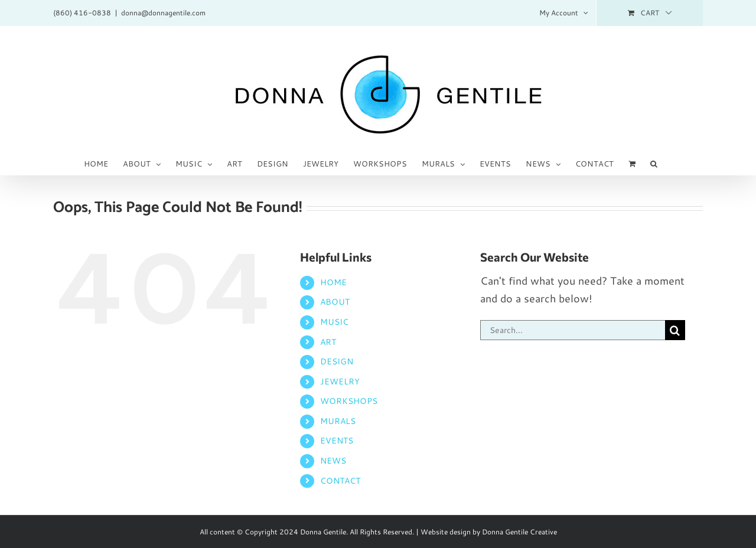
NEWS (333, 461)
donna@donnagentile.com (163, 13)
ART (328, 342)
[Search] (675, 330)
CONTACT (340, 481)
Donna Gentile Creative (519, 532)
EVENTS (337, 441)
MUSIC (334, 322)
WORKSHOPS (349, 401)
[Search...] (573, 330)
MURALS (338, 421)
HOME (333, 282)
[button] (654, 163)
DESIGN (337, 361)
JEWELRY (340, 381)
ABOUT (335, 302)
